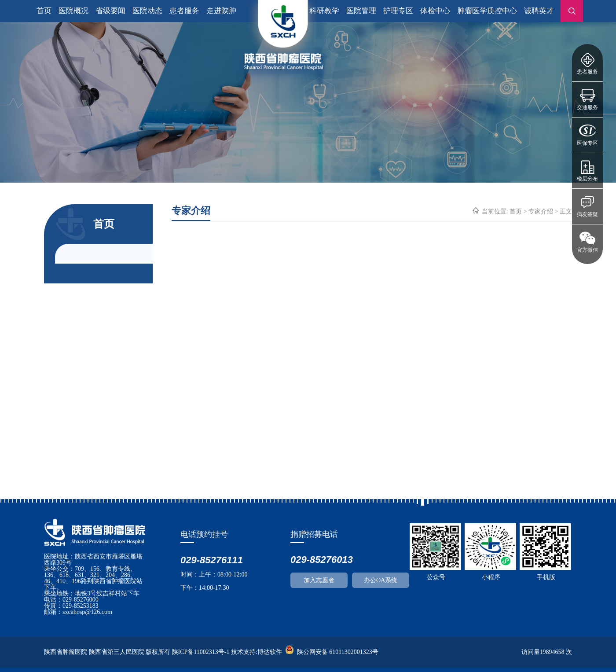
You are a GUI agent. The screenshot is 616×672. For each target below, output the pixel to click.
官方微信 (587, 250)
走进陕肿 (221, 11)
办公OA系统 (381, 580)
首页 (44, 11)
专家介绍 (541, 211)
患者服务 (587, 72)
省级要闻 (110, 11)
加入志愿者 (319, 580)
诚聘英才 (539, 11)
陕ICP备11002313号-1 (201, 652)
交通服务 (587, 107)
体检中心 (435, 11)
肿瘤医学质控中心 (487, 11)
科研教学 (324, 11)
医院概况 (73, 11)
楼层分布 (587, 179)
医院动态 (147, 11)
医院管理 (361, 11)
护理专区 (398, 11)
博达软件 (270, 652)
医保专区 (587, 143)
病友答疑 (587, 214)
